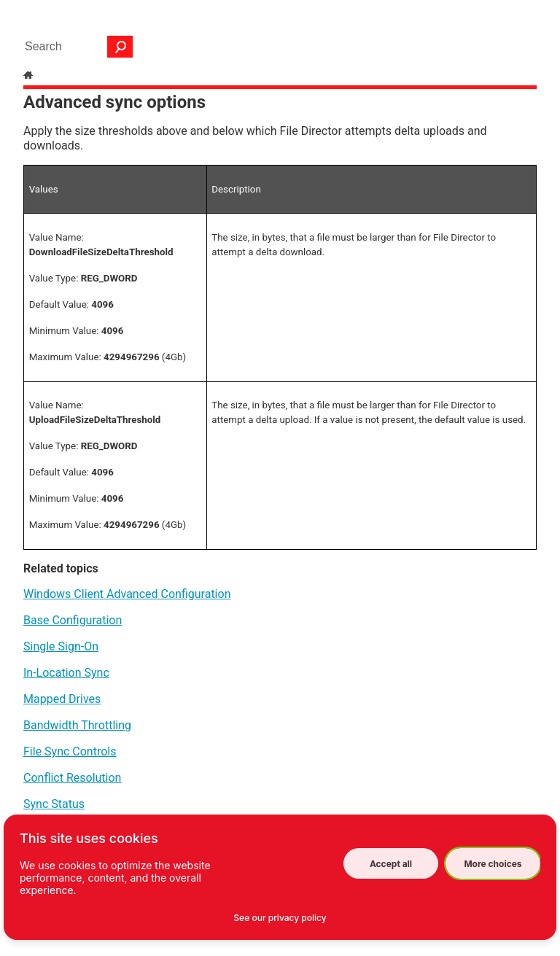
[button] (120, 47)
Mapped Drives (62, 699)
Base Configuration (73, 620)
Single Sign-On (61, 646)
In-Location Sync (66, 673)
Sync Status (54, 804)
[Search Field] (75, 47)
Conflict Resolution (72, 778)
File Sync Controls (70, 751)
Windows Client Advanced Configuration (127, 594)
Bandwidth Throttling (77, 725)
